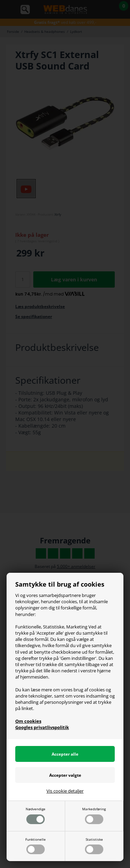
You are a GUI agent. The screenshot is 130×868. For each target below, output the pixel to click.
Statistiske (94, 846)
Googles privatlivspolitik (42, 727)
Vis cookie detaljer (65, 791)
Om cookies (28, 721)
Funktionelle (36, 846)
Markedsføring (94, 815)
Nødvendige (36, 815)
